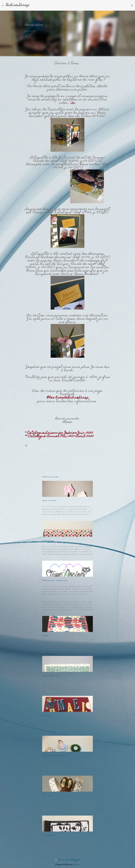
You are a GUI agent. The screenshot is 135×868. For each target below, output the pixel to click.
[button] (26, 37)
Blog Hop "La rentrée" (48, 540)
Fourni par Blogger (67, 860)
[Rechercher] (32, 5)
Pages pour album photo (49, 835)
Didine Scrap (18, 5)
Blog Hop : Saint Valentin (49, 500)
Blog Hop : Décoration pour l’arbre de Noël (54, 755)
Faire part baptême (47, 715)
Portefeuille (45, 636)
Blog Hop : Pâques (47, 795)
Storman (76, 865)
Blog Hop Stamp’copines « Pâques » (52, 676)
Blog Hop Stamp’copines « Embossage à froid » (55, 580)
